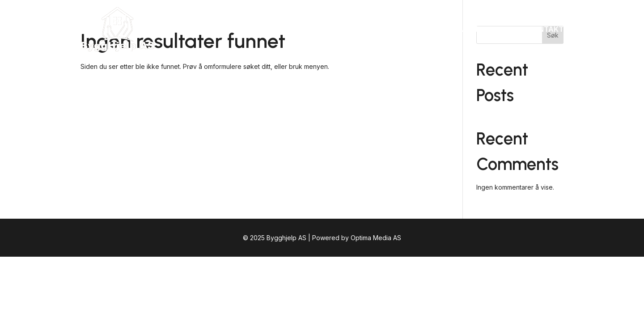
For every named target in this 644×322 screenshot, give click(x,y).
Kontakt (546, 29)
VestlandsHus (489, 29)
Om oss (386, 29)
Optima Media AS (376, 238)
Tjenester (430, 29)
